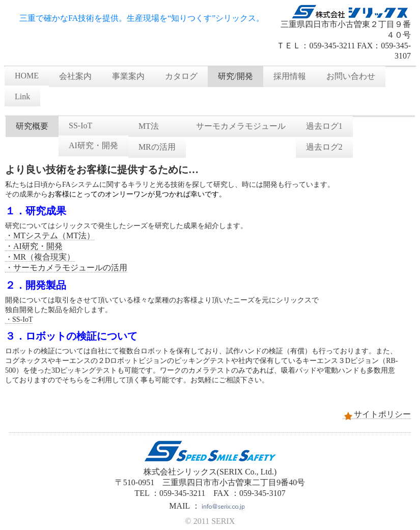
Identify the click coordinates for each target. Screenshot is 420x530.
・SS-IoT (19, 319)
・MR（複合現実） (40, 257)
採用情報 (290, 76)
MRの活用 (157, 147)
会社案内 (75, 76)
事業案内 (128, 76)
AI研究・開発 (93, 145)
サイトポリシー (377, 414)
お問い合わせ (351, 76)
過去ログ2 (324, 147)
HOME (27, 76)
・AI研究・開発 (34, 246)
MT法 (149, 126)
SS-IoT (80, 125)
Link (22, 96)
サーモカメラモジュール (241, 126)
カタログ (181, 76)
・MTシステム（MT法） (50, 235)
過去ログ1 (324, 126)
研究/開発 (235, 76)
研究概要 (32, 126)
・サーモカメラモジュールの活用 (66, 268)
